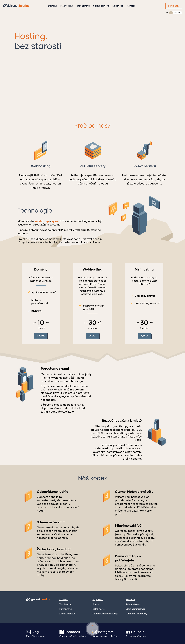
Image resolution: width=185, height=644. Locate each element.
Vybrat (41, 336)
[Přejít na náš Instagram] (109, 634)
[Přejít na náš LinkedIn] (142, 634)
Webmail (130, 600)
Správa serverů (101, 6)
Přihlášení (174, 6)
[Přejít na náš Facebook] (76, 634)
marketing (42, 221)
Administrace (133, 604)
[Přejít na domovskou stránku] (38, 606)
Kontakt (131, 6)
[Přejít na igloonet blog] (43, 634)
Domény (52, 6)
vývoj (55, 221)
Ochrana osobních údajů (105, 614)
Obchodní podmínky (136, 614)
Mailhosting (67, 6)
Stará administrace (135, 609)
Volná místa (99, 609)
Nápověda (118, 6)
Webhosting (83, 6)
